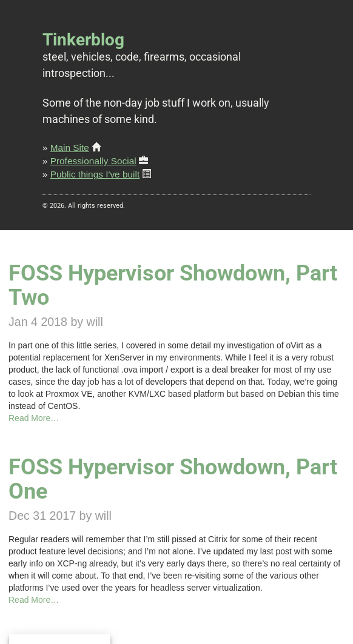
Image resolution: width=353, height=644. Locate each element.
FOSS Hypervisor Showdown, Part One (173, 479)
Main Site (70, 148)
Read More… (34, 418)
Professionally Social (93, 161)
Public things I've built (95, 174)
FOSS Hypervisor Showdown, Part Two (173, 285)
